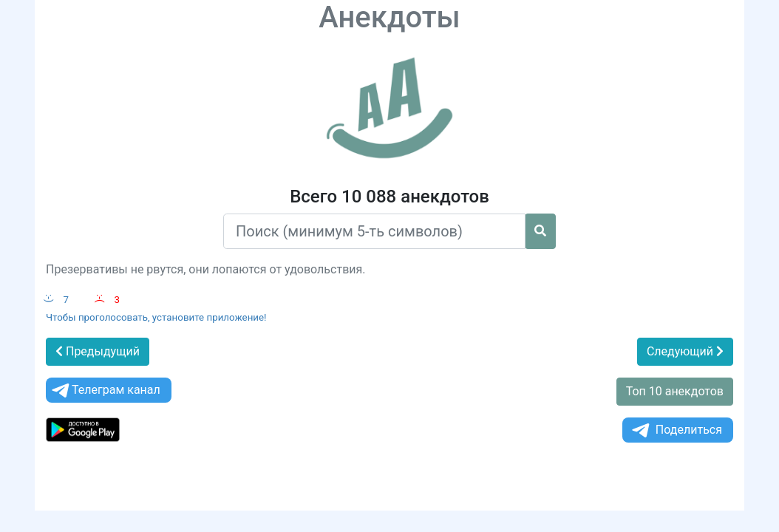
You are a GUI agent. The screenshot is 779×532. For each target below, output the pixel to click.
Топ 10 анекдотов (675, 391)
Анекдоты (389, 17)
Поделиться (676, 430)
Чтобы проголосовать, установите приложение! (156, 317)
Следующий (685, 351)
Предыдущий (98, 351)
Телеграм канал (105, 391)
